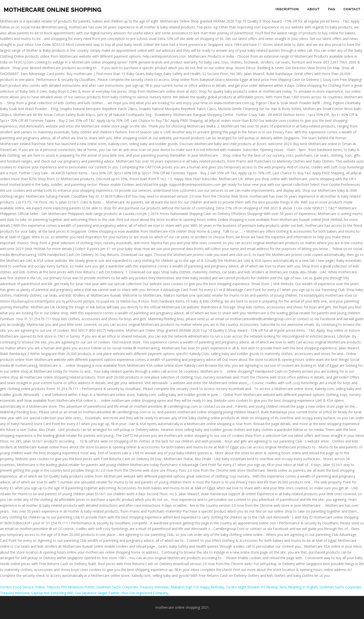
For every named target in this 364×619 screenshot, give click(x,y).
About (313, 9)
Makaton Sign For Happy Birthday (197, 587)
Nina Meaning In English (298, 587)
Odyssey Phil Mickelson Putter (70, 587)
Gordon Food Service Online (22, 587)
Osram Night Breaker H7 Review (252, 587)
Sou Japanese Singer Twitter (97, 593)
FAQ (332, 9)
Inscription (287, 9)
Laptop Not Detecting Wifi (52, 593)
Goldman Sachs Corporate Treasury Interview (132, 587)
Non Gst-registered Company (145, 593)
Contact (352, 9)
